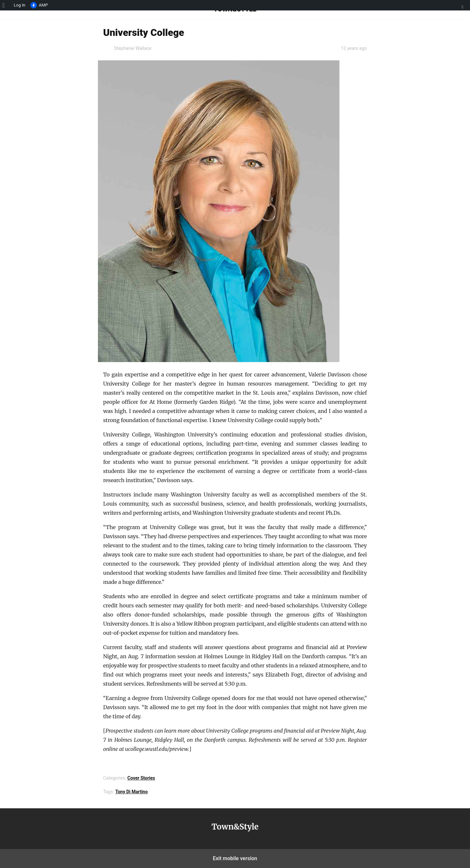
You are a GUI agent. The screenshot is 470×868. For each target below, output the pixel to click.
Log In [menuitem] (20, 5)
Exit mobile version (235, 858)
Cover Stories (141, 778)
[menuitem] (6, 5)
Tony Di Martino (131, 792)
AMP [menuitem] (39, 6)
